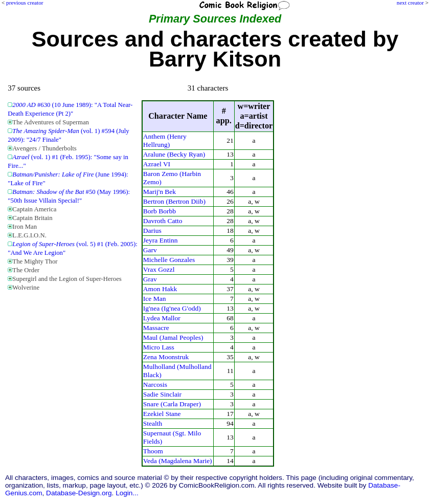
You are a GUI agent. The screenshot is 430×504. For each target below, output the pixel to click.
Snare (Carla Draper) (172, 404)
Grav (150, 279)
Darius (152, 231)
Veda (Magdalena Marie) (178, 461)
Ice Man (155, 299)
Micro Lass (159, 347)
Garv (150, 250)
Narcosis (155, 385)
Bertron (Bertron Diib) (174, 201)
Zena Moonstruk (166, 357)
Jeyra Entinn (161, 240)
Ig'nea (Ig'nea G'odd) (172, 308)
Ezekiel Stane (162, 414)
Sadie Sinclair (162, 394)
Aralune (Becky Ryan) (174, 154)
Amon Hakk (160, 289)
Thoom (153, 451)
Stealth (153, 423)
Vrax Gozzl (159, 269)
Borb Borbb (160, 211)
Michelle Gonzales (169, 260)
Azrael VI (157, 164)
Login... (127, 493)
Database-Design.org (79, 493)
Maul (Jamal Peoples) (173, 337)
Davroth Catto (163, 221)
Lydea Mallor (162, 318)
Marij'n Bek (160, 192)
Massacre (156, 328)
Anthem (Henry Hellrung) (165, 140)
